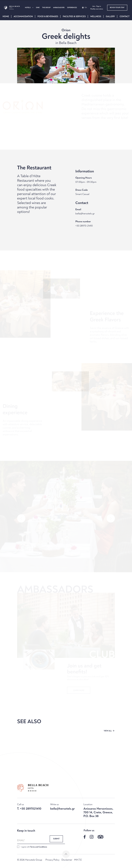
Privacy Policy (52, 860)
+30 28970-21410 (84, 226)
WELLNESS (96, 16)
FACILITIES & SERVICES (74, 16)
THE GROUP (46, 8)
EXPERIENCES (72, 8)
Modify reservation (97, 9)
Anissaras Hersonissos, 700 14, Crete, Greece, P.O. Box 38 (98, 812)
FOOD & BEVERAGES (48, 16)
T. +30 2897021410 (29, 809)
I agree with (34, 847)
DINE (38, 8)
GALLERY (110, 16)
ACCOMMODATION (23, 16)
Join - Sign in (97, 6)
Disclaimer (67, 860)
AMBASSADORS (59, 8)
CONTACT (125, 16)
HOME (6, 16)
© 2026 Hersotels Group (30, 860)
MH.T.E (78, 860)
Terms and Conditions (39, 847)
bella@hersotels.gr (85, 214)
